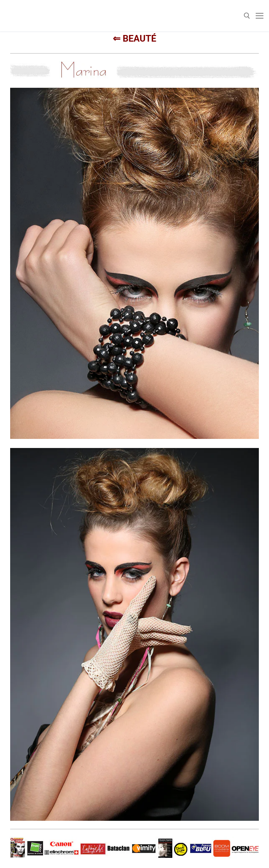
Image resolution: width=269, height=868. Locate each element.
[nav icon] (260, 16)
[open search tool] (247, 16)
